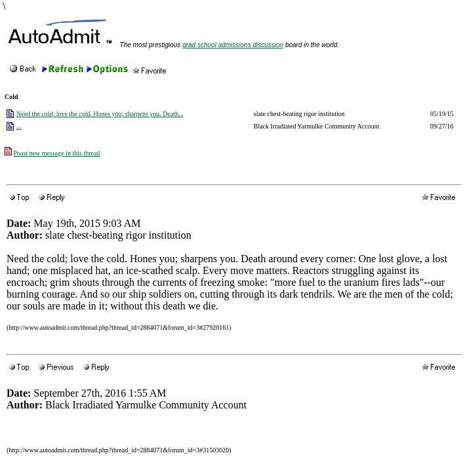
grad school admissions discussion (233, 45)
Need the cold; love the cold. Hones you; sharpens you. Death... (100, 114)
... (19, 126)
